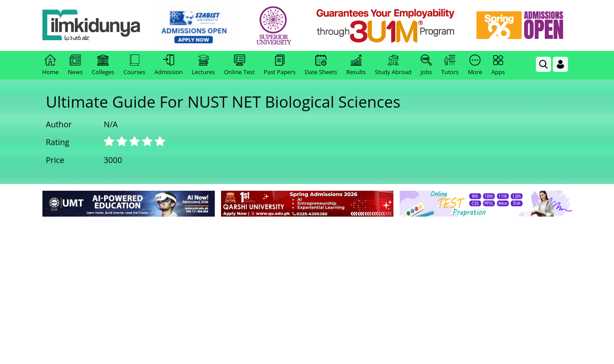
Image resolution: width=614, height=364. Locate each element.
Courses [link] (135, 65)
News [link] (75, 65)
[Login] (560, 64)
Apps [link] (498, 65)
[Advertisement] (307, 286)
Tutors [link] (450, 65)
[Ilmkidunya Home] (92, 26)
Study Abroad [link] (393, 65)
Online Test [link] (240, 65)
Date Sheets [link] (321, 65)
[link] (194, 26)
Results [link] (356, 65)
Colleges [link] (103, 65)
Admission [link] (169, 65)
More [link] (475, 65)
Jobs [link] (426, 65)
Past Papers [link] (280, 65)
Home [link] (51, 65)
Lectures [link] (204, 65)
